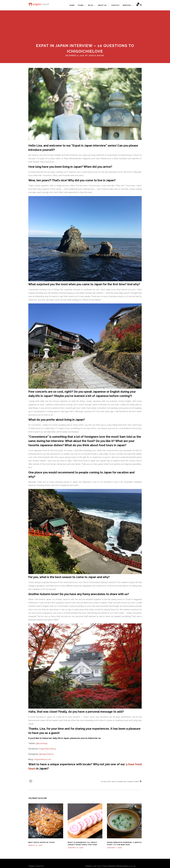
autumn (104, 757)
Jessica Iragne (96, 31)
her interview (55, 416)
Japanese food (121, 757)
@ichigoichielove (46, 729)
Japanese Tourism (133, 757)
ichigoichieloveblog (47, 724)
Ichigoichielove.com (42, 735)
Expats (114, 757)
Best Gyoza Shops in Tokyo (42, 818)
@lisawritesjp (42, 719)
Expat (109, 757)
